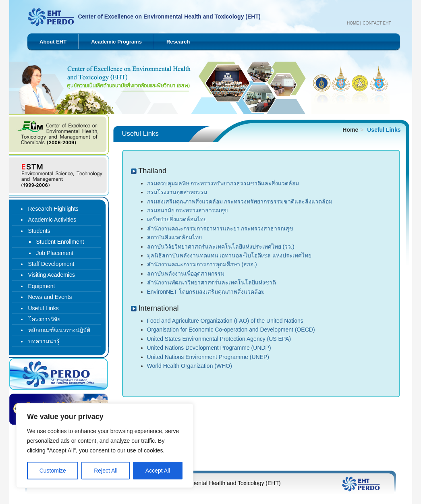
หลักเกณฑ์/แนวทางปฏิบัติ (59, 330)
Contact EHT (377, 23)
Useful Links (44, 308)
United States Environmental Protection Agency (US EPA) (219, 339)
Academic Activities (52, 220)
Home (353, 23)
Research (178, 42)
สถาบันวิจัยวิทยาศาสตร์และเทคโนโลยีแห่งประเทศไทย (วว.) (221, 247)
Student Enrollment (60, 242)
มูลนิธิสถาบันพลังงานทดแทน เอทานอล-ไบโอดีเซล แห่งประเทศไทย (229, 255)
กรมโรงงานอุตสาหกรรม (177, 192)
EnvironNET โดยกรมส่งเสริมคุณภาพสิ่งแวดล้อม (206, 292)
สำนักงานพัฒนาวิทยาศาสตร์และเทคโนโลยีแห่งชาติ (212, 282)
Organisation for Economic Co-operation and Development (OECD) (231, 330)
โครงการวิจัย (44, 319)
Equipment (42, 286)
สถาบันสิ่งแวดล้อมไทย (174, 237)
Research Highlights (53, 209)
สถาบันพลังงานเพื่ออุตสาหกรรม (186, 274)
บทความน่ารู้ (44, 341)
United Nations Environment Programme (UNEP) (208, 357)
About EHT (53, 42)
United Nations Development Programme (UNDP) (209, 348)
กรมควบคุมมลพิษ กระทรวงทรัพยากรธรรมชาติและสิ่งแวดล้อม (223, 183)
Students (39, 231)
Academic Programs (116, 42)
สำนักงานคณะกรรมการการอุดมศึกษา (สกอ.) (202, 264)
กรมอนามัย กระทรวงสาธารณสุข (188, 210)
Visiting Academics (52, 275)
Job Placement (55, 253)
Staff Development (51, 264)
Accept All (158, 471)
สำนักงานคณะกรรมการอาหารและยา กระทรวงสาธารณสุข (220, 228)
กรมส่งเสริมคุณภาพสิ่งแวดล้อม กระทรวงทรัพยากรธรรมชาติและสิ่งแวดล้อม (240, 201)
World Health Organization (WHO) (190, 366)
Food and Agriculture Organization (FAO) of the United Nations (225, 321)
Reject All (106, 471)
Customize (53, 471)
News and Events (50, 297)
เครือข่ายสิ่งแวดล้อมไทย (177, 219)
